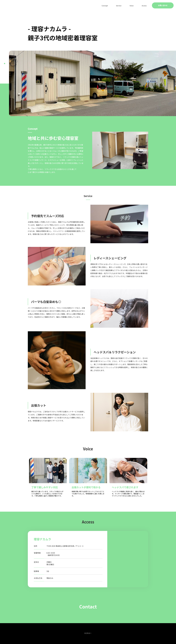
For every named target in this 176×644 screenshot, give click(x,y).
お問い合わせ (163, 5)
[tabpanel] (93, 83)
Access (146, 5)
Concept (117, 5)
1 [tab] (5, 64)
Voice (137, 5)
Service (128, 5)
